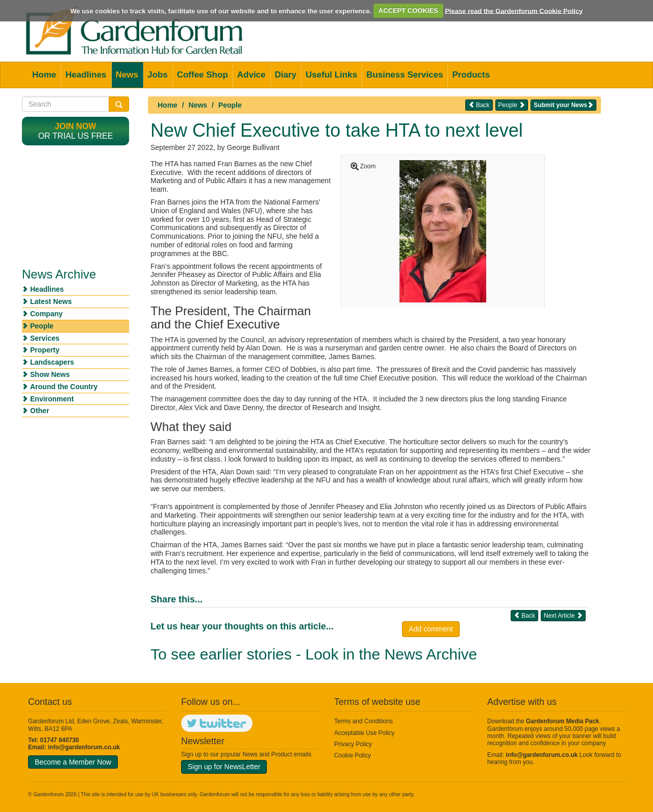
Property (45, 350)
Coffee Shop (203, 75)
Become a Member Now (73, 762)
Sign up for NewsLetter (224, 767)
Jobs (158, 75)
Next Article (563, 615)
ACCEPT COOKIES (408, 10)
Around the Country (64, 387)
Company (46, 314)
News (127, 75)
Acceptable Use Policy (364, 733)
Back (479, 105)
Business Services (405, 75)
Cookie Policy (353, 755)
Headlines (86, 75)
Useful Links (331, 75)
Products (471, 75)
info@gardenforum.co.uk (84, 747)
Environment (52, 399)
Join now (76, 126)
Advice (252, 75)
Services (45, 338)
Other (40, 411)
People (230, 105)
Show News (50, 374)
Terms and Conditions (363, 721)
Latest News (51, 301)
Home (44, 75)
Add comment (431, 629)
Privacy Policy (353, 744)
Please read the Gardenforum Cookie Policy (514, 10)
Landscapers (52, 362)
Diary (286, 75)
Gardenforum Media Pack (562, 721)
